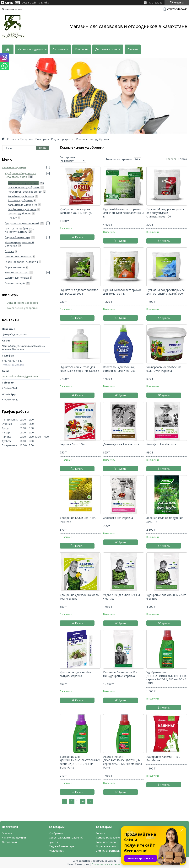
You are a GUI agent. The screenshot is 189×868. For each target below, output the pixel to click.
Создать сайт (29, 3)
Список (183, 159)
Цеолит (12, 218)
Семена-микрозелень (18, 256)
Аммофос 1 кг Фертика (161, 444)
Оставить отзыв (12, 9)
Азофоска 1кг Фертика (118, 518)
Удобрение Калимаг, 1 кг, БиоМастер (163, 759)
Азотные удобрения (20, 200)
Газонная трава (106, 842)
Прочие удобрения (19, 213)
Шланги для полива (17, 278)
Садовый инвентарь (18, 237)
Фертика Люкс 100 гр (73, 444)
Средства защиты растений (22, 223)
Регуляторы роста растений (25, 192)
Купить (79, 237)
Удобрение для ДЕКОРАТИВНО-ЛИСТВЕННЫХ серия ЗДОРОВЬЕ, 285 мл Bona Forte (80, 762)
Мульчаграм (57, 851)
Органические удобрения (24, 187)
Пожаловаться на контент (107, 864)
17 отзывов (156, 3)
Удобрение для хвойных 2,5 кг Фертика (166, 597)
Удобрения (56, 833)
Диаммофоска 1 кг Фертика (121, 444)
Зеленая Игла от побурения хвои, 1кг (165, 520)
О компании (60, 49)
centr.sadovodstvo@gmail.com (20, 376)
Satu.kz (112, 861)
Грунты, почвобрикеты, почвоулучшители (19, 230)
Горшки (9, 251)
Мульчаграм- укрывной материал (19, 244)
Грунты (53, 842)
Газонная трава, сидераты (21, 262)
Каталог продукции (30, 49)
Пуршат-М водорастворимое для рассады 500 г (79, 292)
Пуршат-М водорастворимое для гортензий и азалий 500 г (166, 292)
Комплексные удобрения (23, 183)
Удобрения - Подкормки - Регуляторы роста (47, 139)
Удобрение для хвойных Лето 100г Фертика (79, 597)
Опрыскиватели (15, 267)
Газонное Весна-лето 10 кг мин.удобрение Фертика (121, 674)
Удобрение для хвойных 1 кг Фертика (122, 597)
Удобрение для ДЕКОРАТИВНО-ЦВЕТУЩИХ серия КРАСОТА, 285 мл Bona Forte (123, 762)
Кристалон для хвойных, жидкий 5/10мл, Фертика (119, 369)
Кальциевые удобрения (23, 205)
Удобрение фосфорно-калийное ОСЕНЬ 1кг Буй (76, 211)
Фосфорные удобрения (22, 209)
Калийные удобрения (21, 196)
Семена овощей (15, 283)
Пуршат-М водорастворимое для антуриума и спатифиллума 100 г (166, 213)
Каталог (12, 139)
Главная (7, 833)
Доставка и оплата (108, 49)
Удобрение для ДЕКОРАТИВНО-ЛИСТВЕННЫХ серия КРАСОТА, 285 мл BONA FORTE (166, 678)
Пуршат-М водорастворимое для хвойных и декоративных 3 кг (123, 213)
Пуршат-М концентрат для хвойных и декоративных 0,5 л (80, 369)
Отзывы (133, 49)
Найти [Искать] (43, 148)
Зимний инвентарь (17, 272)
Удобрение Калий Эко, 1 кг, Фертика (78, 520)
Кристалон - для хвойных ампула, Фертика (76, 674)
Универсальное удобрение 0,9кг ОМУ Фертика (164, 369)
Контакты (82, 49)
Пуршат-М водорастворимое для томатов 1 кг (122, 292)
